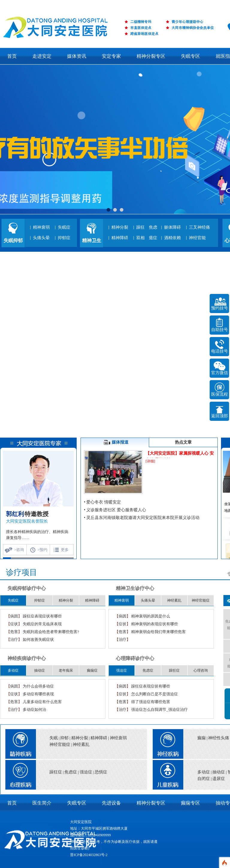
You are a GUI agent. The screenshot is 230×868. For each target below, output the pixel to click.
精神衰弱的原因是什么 (151, 616)
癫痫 (202, 738)
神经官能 (197, 238)
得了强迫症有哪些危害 (151, 702)
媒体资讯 (77, 56)
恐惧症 (101, 772)
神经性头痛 (219, 738)
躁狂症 (174, 670)
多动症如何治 (34, 710)
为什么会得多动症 (38, 686)
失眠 (54, 738)
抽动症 (40, 670)
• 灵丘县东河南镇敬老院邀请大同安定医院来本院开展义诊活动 (142, 518)
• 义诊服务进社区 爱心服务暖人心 (115, 510)
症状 (14, 624)
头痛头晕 (41, 238)
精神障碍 (120, 238)
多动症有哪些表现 (38, 694)
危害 (14, 632)
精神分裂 (120, 227)
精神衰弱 (41, 227)
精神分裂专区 (152, 56)
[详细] (150, 461)
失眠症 (64, 227)
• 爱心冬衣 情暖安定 (102, 502)
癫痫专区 (190, 803)
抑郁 (64, 738)
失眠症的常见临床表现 (42, 624)
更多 (65, 550)
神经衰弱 (118, 738)
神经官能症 (201, 600)
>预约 (42, 550)
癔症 (153, 238)
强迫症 (122, 670)
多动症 (13, 670)
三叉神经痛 (199, 227)
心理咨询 (201, 670)
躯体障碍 (172, 227)
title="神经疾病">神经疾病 (166, 742)
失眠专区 (190, 56)
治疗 (14, 639)
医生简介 (42, 803)
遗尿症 (219, 779)
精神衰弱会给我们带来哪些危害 (158, 632)
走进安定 (42, 56)
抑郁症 (64, 238)
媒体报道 (115, 443)
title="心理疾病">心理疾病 (18, 776)
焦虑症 (148, 670)
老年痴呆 (66, 670)
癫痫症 (92, 670)
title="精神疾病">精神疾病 (18, 742)
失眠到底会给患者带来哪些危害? (51, 632)
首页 (12, 56)
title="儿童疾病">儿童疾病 (166, 776)
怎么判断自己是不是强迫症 (155, 694)
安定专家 (111, 56)
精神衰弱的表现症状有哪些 (155, 624)
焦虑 (153, 227)
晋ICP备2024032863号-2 (89, 855)
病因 (14, 616)
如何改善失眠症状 (38, 639)
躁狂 (140, 227)
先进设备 (111, 803)
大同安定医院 (81, 822)
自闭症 (204, 779)
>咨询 (19, 550)
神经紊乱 (174, 600)
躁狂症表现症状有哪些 (42, 616)
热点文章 (183, 442)
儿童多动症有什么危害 (42, 702)
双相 (140, 238)
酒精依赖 (172, 238)
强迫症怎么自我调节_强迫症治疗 (159, 710)
